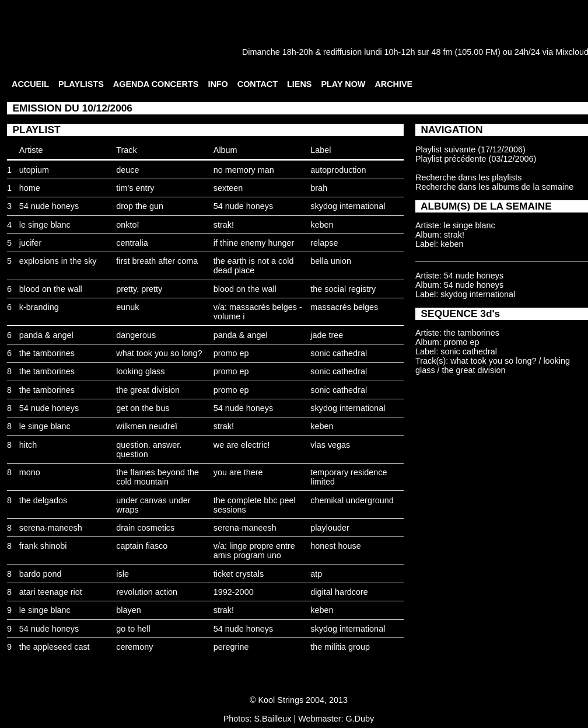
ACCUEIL (30, 84)
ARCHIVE (393, 84)
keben (322, 225)
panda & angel (46, 335)
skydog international (348, 206)
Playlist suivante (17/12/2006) (470, 149)
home (30, 188)
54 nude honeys (49, 206)
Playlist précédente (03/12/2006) (476, 159)
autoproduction (338, 170)
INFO (218, 84)
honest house (335, 546)
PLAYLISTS (81, 84)
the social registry (343, 289)
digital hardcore (339, 592)
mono (30, 472)
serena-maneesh (51, 528)
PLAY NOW (343, 84)
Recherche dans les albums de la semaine (494, 187)
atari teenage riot (51, 592)
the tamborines (47, 353)
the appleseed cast (55, 647)
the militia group (340, 647)
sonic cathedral (339, 353)
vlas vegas (330, 445)
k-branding (39, 307)
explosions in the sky (58, 261)
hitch (28, 445)
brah (319, 188)
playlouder (330, 528)
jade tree (327, 335)
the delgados (43, 500)
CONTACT (258, 84)
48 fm (442, 52)
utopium (34, 170)
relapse (324, 243)
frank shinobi (43, 546)
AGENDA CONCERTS (156, 84)
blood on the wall (51, 289)
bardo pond (41, 574)
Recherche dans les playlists (468, 177)
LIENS (299, 84)
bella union (331, 261)
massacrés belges (344, 307)
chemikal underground (352, 500)
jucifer (30, 243)
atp (316, 574)
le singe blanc (45, 225)
